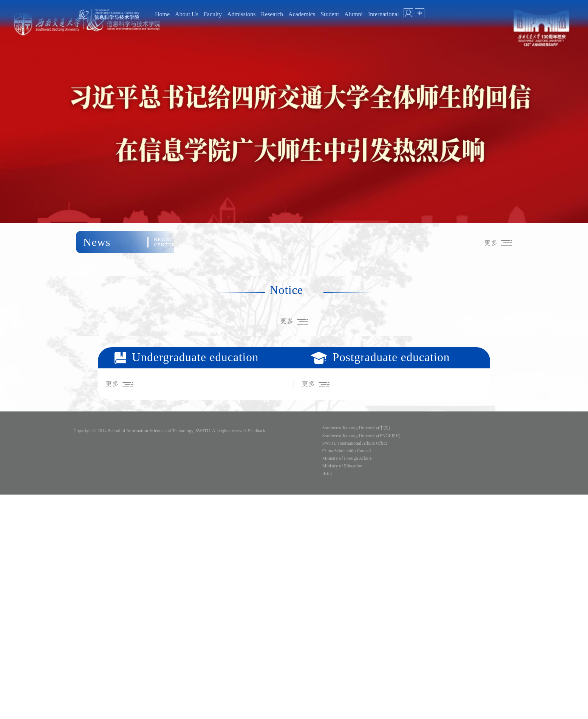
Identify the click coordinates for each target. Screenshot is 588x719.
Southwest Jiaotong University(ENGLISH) (361, 436)
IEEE (327, 473)
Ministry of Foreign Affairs (347, 458)
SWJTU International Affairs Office (355, 443)
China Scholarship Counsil (347, 451)
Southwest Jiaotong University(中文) (356, 428)
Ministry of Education (342, 466)
